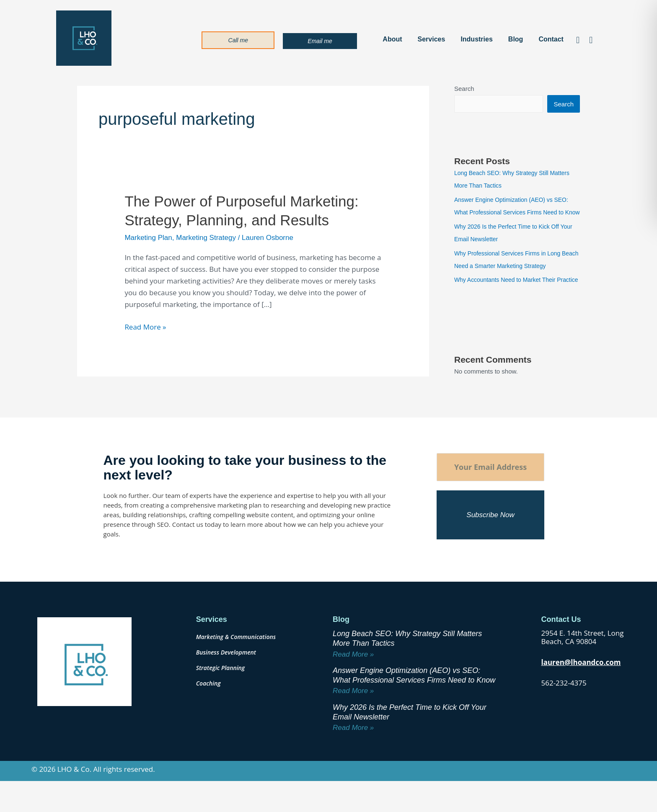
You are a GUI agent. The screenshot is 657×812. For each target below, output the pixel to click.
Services (432, 39)
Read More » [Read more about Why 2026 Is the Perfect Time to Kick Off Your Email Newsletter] (353, 754)
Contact (551, 39)
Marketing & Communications (236, 663)
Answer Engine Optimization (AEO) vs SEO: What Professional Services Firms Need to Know (516, 213)
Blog (516, 39)
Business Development (226, 678)
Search (464, 89)
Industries (476, 39)
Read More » (145, 326)
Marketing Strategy (206, 238)
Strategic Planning (221, 694)
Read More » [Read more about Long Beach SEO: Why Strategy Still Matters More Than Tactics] (353, 680)
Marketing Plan (148, 238)
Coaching (208, 709)
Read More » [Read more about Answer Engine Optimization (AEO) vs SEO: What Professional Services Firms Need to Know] (353, 717)
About (392, 39)
